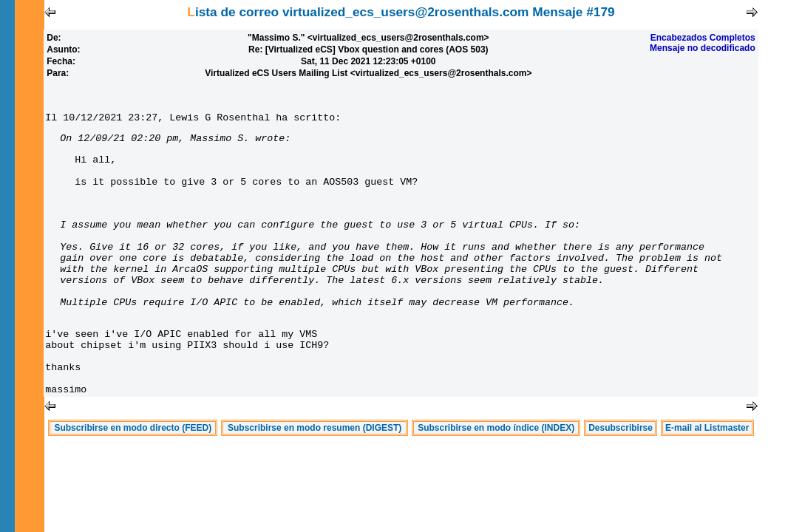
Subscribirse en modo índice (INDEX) (496, 481)
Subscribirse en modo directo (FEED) (133, 481)
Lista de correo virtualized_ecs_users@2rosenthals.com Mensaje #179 (401, 12)
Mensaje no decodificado (703, 48)
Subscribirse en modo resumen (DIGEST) (315, 481)
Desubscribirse (621, 481)
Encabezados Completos (703, 38)
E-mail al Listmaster (707, 481)
